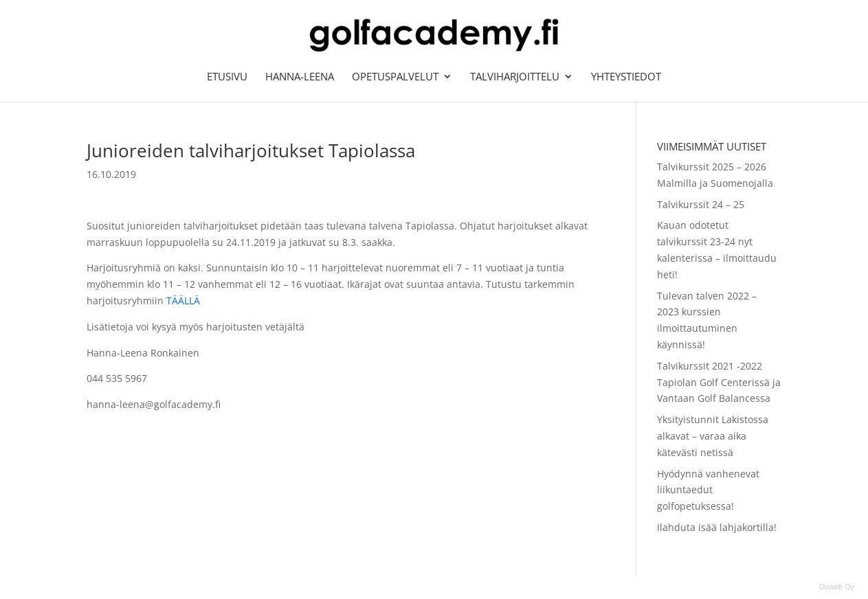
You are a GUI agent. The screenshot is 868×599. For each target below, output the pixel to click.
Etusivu (227, 77)
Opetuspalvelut (395, 77)
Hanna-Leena (300, 77)
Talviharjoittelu (515, 77)
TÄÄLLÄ (183, 301)
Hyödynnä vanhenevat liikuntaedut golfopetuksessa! (708, 490)
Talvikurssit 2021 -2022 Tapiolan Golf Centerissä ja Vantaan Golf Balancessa (719, 382)
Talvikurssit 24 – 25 (701, 204)
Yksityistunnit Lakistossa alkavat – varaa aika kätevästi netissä (713, 436)
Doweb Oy (837, 587)
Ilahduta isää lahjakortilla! (717, 527)
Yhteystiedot (626, 77)
